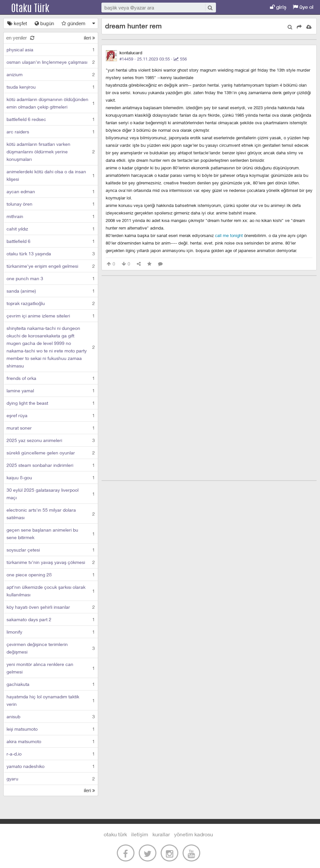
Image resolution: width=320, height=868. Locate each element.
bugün (44, 23)
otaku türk (115, 834)
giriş (278, 7)
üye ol (303, 7)
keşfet (17, 23)
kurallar (161, 834)
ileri (89, 38)
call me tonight (229, 235)
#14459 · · (153, 59)
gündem (73, 23)
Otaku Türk (37, 7)
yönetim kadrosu (194, 834)
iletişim (140, 834)
